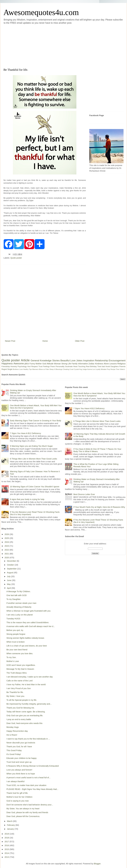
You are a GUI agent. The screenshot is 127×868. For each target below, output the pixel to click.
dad (103, 367)
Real (88, 367)
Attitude (50, 364)
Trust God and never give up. (19, 762)
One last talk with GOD (17, 595)
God (44, 364)
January (11, 829)
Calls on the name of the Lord (19, 681)
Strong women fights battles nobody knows (25, 638)
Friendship (6, 367)
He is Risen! (12, 735)
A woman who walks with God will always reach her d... (31, 626)
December (12, 561)
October (11, 565)
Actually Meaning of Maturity (19, 607)
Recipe (113, 369)
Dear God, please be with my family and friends (27, 812)
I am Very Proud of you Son (19, 688)
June (9, 580)
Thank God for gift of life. (17, 793)
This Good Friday (14, 750)
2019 (7, 834)
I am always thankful (15, 781)
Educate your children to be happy (22, 758)
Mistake (104, 369)
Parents (122, 367)
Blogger (97, 864)
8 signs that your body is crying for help (27, 499)
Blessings (59, 369)
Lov (94, 369)
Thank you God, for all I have (19, 747)
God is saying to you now (18, 801)
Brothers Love (18, 369)
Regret (4, 369)
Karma (90, 369)
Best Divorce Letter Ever (84, 494)
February (11, 825)
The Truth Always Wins (17, 673)
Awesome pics (21, 363)
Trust (40, 367)
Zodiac (91, 364)
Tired (99, 367)
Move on (42, 369)
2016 (7, 845)
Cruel (71, 369)
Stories (56, 360)
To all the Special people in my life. (22, 700)
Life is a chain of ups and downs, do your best (27, 646)
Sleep (52, 369)
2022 (7, 550)
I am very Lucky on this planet (20, 615)
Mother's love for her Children (19, 797)
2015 (7, 849)
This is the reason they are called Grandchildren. (28, 622)
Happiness (7, 363)
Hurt (29, 367)
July (9, 576)
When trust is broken (16, 642)
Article (25, 360)
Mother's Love (13, 661)
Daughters (115, 367)
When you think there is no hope (21, 774)
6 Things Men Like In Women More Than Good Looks (33, 459)
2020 (7, 558)
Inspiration (89, 360)
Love (73, 360)
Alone (106, 364)
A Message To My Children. (19, 591)
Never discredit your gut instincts (21, 743)
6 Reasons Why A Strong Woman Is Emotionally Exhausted (33, 766)
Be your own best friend (17, 650)
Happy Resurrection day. (17, 731)
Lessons (113, 364)
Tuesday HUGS (13, 619)
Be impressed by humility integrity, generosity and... (29, 704)
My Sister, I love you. (16, 696)
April (9, 588)
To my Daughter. (14, 599)
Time (118, 369)
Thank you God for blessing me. (20, 708)
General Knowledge (41, 360)
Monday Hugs (13, 727)
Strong (64, 364)
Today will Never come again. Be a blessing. (26, 712)
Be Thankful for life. (15, 692)
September (12, 569)
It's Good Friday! (14, 754)
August (10, 573)
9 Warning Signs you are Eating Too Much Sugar (31, 446)
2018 (7, 838)
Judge (85, 369)
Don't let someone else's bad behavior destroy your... (30, 805)
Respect (35, 367)
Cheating (66, 369)
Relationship (101, 360)
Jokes (79, 360)
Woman (57, 364)
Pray (108, 369)
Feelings (46, 367)
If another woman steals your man (21, 603)
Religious (121, 364)
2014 (7, 853)
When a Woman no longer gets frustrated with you (28, 611)
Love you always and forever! (19, 770)
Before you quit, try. (15, 630)
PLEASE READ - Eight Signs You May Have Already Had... (32, 789)
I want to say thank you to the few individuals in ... (28, 739)
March (10, 821)
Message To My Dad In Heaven (20, 669)
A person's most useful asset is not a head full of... (28, 778)
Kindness (99, 364)
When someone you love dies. (20, 653)
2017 (7, 842)
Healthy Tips (27, 369)
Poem (53, 367)
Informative (83, 364)
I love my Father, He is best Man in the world (26, 684)
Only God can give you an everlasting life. (25, 716)
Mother (39, 364)
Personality (60, 367)
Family (75, 364)
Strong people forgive (16, 634)
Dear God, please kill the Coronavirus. (23, 816)
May (9, 584)
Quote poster (16, 258)
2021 (7, 554)
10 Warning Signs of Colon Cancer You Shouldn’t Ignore (35, 487)
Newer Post (10, 341)
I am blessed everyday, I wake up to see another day (30, 677)
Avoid (108, 367)
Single (10, 369)
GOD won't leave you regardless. (21, 665)
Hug (81, 369)
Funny (32, 364)
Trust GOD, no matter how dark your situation (26, 785)
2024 (7, 542)
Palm (47, 369)
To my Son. (11, 657)
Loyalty (98, 369)
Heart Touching (79, 367)
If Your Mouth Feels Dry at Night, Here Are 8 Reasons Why (99, 507)
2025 (7, 538)
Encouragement (117, 360)
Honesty (14, 367)
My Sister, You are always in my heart (23, 809)
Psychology (22, 367)
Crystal (76, 369)
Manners (35, 369)
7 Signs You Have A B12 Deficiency (25, 433)
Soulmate (69, 367)
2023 (7, 546)
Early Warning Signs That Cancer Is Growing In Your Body (36, 421)
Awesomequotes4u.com (41, 12)
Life (69, 364)
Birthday (93, 367)
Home (45, 341)
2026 (7, 534)
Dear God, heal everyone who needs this (24, 723)
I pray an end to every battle (19, 719)
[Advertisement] (20, 46)
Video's (122, 369)
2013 (7, 857)
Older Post (80, 341)
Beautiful (65, 360)
